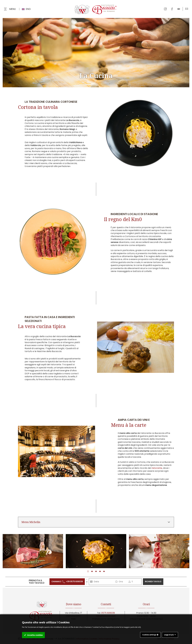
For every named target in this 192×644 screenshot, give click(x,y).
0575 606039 (108, 613)
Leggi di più (169, 635)
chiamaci (67, 582)
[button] (88, 571)
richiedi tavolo (153, 582)
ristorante (157, 468)
